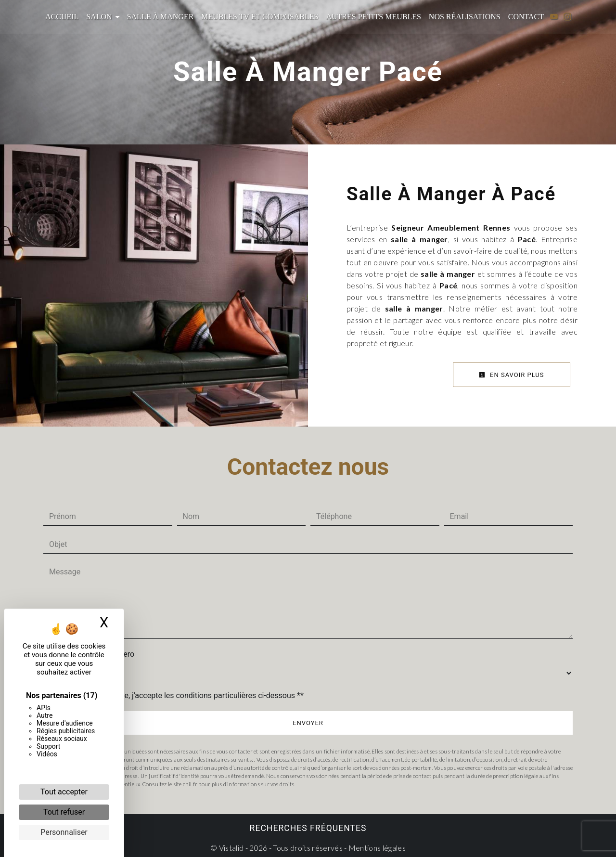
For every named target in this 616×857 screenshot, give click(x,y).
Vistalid (231, 847)
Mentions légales (376, 847)
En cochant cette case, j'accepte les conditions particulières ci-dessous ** (178, 695)
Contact (526, 17)
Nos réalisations (465, 17)
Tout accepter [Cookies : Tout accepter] (64, 792)
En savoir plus (512, 375)
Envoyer (308, 722)
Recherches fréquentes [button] (308, 828)
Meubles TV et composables (260, 17)
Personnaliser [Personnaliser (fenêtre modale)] (64, 832)
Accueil (62, 17)
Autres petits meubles (373, 17)
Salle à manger (160, 17)
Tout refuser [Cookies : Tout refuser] (64, 812)
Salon (99, 17)
